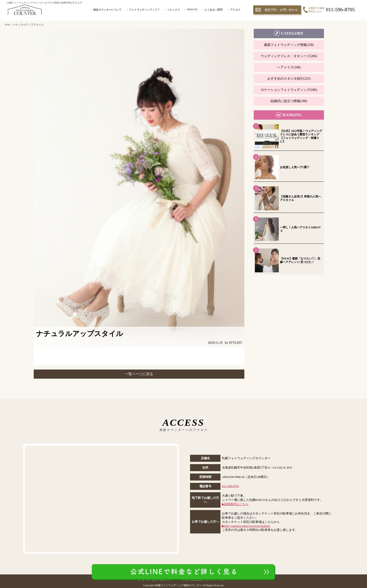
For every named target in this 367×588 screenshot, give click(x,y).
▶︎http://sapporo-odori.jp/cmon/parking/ (246, 526)
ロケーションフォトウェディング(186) (289, 90)
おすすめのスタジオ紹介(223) (289, 79)
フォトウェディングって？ (144, 10)
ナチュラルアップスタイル (28, 25)
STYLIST (235, 343)
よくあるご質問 (214, 10)
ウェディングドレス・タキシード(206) (289, 56)
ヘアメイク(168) (289, 67)
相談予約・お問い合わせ (281, 10)
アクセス (235, 10)
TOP (7, 25)
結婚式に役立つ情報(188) (289, 101)
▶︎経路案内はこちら (235, 504)
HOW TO (192, 9)
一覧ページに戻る (139, 374)
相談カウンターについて (107, 10)
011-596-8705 (230, 486)
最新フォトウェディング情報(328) (289, 45)
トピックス (174, 10)
